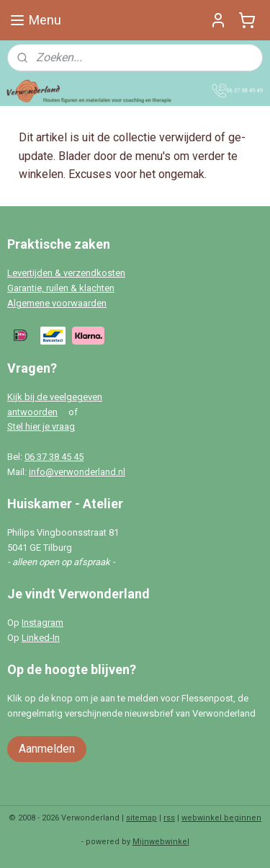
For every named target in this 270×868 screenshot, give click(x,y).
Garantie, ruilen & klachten (61, 288)
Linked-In (41, 638)
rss (169, 818)
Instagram (42, 623)
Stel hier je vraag (41, 426)
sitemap (141, 818)
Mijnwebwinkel (161, 842)
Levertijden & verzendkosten (66, 273)
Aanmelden (47, 749)
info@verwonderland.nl (77, 472)
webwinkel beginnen (221, 818)
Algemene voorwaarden (57, 303)
